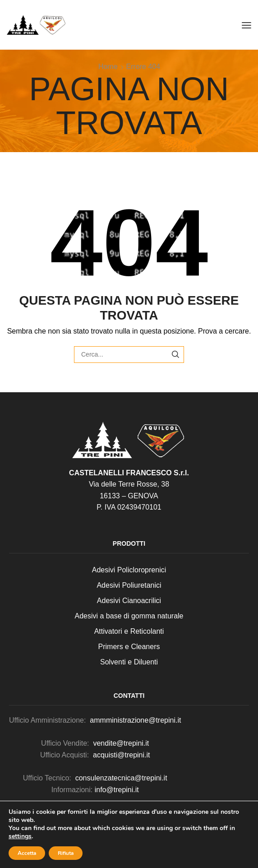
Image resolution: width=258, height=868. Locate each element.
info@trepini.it (117, 790)
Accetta (27, 853)
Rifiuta (66, 853)
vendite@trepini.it (121, 743)
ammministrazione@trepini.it (135, 720)
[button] (246, 25)
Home (108, 67)
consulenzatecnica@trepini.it (121, 778)
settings (20, 836)
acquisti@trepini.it (122, 755)
